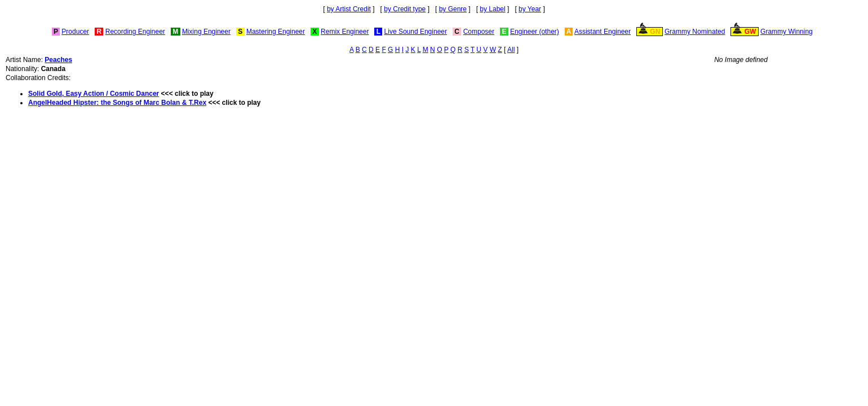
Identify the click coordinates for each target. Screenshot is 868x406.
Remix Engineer (345, 32)
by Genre (453, 9)
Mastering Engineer (276, 32)
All (511, 50)
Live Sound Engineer (416, 32)
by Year (530, 9)
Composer (479, 32)
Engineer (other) (535, 32)
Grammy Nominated (695, 32)
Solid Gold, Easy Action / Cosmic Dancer (94, 94)
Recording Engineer (135, 32)
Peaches (58, 60)
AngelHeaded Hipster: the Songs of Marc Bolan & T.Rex (117, 103)
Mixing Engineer (206, 32)
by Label (492, 9)
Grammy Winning (787, 32)
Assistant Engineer (603, 32)
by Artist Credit (349, 9)
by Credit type (405, 9)
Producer (75, 32)
